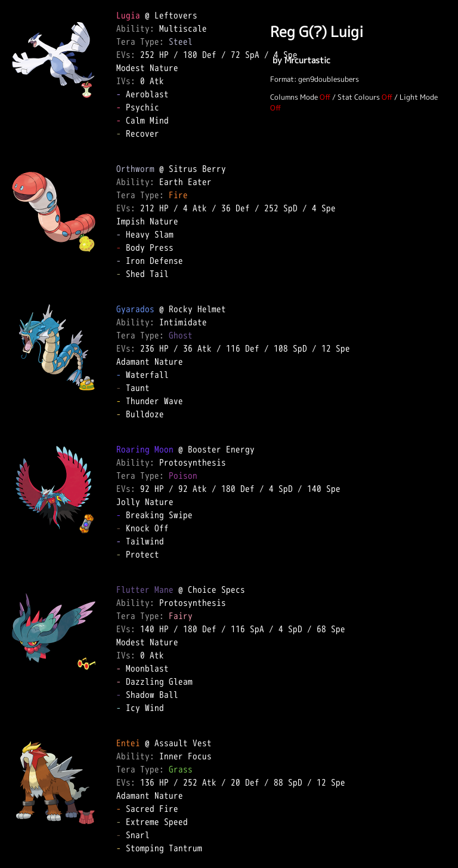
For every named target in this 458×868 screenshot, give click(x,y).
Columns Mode (294, 97)
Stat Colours (359, 97)
